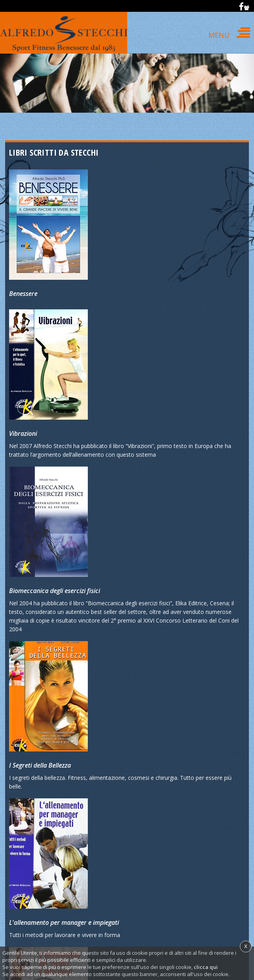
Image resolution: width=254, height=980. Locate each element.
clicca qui (206, 967)
